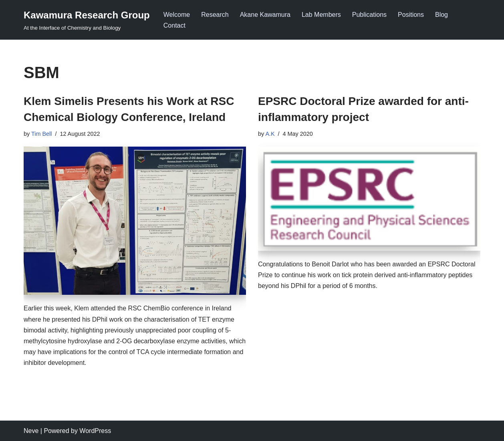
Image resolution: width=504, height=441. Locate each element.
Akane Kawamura (265, 15)
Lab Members (321, 15)
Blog (442, 15)
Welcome (177, 15)
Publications (369, 15)
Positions (411, 15)
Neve (31, 431)
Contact (174, 25)
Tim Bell (41, 134)
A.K (270, 134)
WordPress (95, 431)
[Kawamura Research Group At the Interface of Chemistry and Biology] (87, 20)
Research (215, 15)
